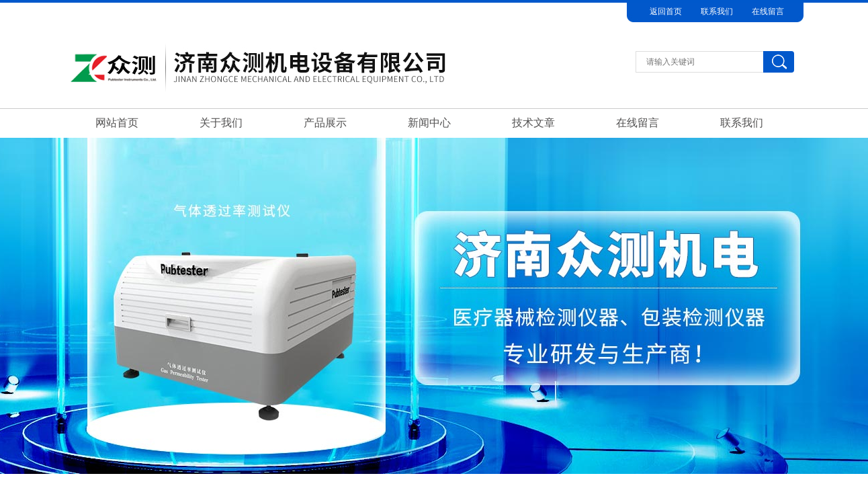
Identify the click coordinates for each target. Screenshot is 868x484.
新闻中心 (429, 123)
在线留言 (768, 11)
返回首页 (666, 11)
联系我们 (717, 11)
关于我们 (221, 123)
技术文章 (533, 123)
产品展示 (325, 123)
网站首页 (117, 123)
